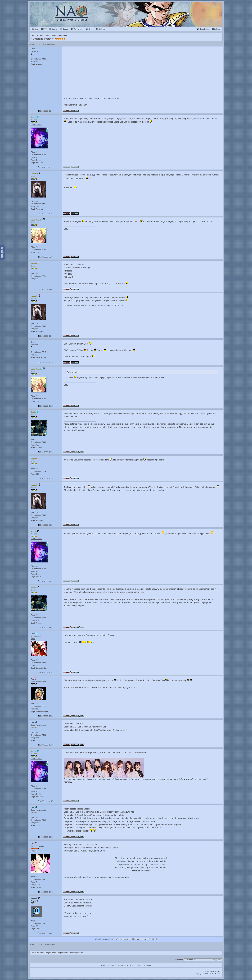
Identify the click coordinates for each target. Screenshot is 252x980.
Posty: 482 (35, 445)
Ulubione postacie (43, 39)
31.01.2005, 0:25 (46, 363)
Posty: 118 (35, 709)
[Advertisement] (142, 71)
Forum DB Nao (37, 953)
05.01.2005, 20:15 (46, 167)
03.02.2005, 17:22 (46, 406)
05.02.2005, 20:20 (46, 525)
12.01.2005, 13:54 (46, 336)
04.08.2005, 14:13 (46, 892)
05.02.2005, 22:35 (46, 581)
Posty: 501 (35, 252)
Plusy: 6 (34, 882)
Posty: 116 (35, 738)
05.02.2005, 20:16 (46, 478)
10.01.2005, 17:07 (46, 290)
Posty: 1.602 (36, 160)
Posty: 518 (35, 279)
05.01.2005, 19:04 (46, 111)
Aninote (125, 965)
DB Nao (104, 965)
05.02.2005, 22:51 (46, 627)
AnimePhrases (136, 965)
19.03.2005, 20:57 (46, 672)
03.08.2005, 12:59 (46, 745)
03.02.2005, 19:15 (46, 452)
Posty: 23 (34, 355)
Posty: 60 (34, 665)
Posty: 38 (34, 926)
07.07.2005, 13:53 (46, 716)
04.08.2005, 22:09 (46, 933)
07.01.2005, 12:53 (46, 214)
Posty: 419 (35, 207)
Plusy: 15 (34, 157)
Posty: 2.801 (36, 885)
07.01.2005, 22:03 (46, 257)
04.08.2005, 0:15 (46, 801)
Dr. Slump (147, 965)
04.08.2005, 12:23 (46, 837)
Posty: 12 (34, 61)
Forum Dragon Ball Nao (126, 14)
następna (51, 44)
